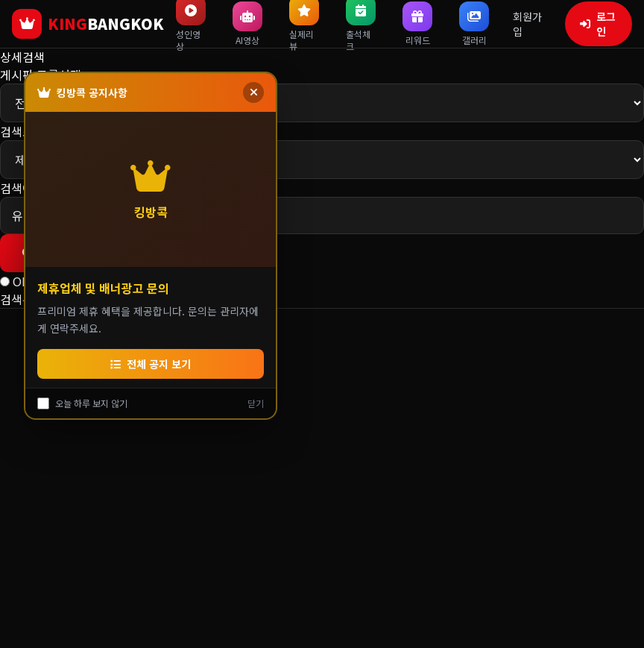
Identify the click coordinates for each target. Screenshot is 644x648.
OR (21, 281)
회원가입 (527, 24)
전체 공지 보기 (151, 364)
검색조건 (22, 131)
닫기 (256, 403)
